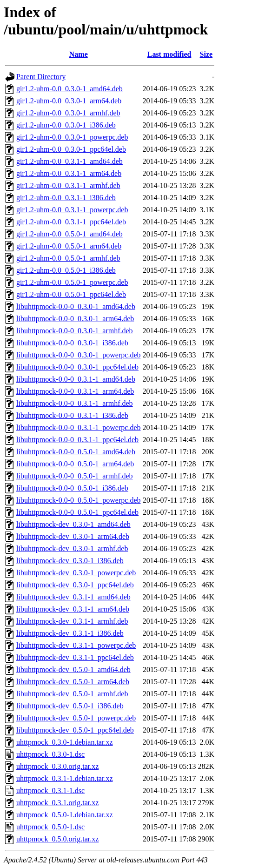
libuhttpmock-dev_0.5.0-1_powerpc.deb (76, 718)
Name (79, 54)
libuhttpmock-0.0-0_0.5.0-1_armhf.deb (75, 476)
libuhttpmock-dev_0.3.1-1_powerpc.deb (76, 645)
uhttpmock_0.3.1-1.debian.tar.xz (65, 778)
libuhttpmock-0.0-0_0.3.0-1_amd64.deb (76, 306)
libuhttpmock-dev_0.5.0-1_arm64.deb (73, 682)
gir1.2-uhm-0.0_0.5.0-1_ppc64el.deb (71, 294)
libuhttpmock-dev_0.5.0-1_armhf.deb (72, 694)
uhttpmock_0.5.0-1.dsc (50, 827)
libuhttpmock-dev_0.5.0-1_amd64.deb (73, 670)
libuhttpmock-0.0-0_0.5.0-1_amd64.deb (76, 452)
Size (206, 54)
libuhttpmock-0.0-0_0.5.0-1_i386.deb (72, 488)
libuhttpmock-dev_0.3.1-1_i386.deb (70, 633)
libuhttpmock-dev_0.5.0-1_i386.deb (70, 706)
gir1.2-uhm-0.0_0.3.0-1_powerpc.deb (72, 137)
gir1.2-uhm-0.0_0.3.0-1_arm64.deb (69, 101)
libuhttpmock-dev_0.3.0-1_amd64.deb (73, 524)
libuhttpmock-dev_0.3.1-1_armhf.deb (72, 621)
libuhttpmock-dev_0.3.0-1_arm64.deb (73, 536)
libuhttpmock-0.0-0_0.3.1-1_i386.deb (72, 415)
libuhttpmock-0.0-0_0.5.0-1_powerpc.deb (79, 500)
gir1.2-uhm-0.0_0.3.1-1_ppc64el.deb (71, 222)
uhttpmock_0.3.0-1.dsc (50, 754)
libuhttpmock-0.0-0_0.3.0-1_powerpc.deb (79, 355)
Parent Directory (41, 77)
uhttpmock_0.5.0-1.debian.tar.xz (65, 815)
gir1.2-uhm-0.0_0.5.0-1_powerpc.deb (72, 282)
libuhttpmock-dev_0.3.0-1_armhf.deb (72, 548)
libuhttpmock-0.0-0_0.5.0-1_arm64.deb (75, 464)
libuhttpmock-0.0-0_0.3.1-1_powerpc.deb (79, 427)
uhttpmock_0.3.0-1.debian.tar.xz (65, 742)
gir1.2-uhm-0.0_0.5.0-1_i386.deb (66, 270)
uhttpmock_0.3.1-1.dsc (50, 791)
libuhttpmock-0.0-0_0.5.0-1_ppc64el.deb (77, 512)
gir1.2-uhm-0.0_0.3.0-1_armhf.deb (68, 113)
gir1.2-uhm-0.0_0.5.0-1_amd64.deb (70, 234)
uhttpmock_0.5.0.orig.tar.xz (57, 839)
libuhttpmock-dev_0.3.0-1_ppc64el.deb (75, 585)
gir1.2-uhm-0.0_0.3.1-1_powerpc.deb (72, 210)
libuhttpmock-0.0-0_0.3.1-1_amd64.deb (76, 379)
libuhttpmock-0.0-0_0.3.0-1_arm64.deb (75, 319)
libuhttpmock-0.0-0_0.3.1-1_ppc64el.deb (77, 440)
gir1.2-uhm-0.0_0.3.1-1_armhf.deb (68, 185)
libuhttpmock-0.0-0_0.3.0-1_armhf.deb (75, 331)
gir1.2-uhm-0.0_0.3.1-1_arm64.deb (69, 173)
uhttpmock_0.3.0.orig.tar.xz (57, 766)
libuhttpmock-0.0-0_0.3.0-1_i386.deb (72, 343)
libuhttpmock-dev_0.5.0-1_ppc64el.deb (75, 730)
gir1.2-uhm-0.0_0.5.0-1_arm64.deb (69, 246)
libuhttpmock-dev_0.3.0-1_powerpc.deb (76, 573)
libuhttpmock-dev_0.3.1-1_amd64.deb (73, 597)
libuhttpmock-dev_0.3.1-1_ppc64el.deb (75, 657)
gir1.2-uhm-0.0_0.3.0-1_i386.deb (66, 125)
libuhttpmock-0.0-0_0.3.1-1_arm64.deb (75, 391)
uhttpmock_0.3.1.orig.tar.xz (57, 803)
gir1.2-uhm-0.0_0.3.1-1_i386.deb (66, 198)
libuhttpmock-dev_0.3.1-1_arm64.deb (73, 609)
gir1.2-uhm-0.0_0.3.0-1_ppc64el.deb (71, 149)
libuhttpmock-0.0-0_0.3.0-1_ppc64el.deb (77, 367)
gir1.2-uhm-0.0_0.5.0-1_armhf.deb (68, 258)
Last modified (169, 54)
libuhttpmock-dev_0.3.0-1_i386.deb (70, 561)
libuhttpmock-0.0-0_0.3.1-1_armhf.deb (75, 403)
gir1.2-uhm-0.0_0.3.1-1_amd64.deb (70, 161)
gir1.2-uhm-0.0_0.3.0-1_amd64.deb (70, 89)
